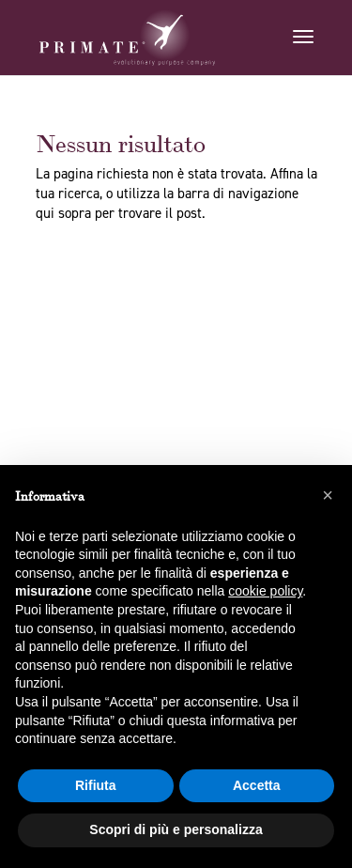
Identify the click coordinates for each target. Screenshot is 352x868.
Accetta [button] (257, 785)
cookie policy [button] (265, 591)
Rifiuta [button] (96, 785)
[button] (328, 495)
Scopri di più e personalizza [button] (176, 829)
